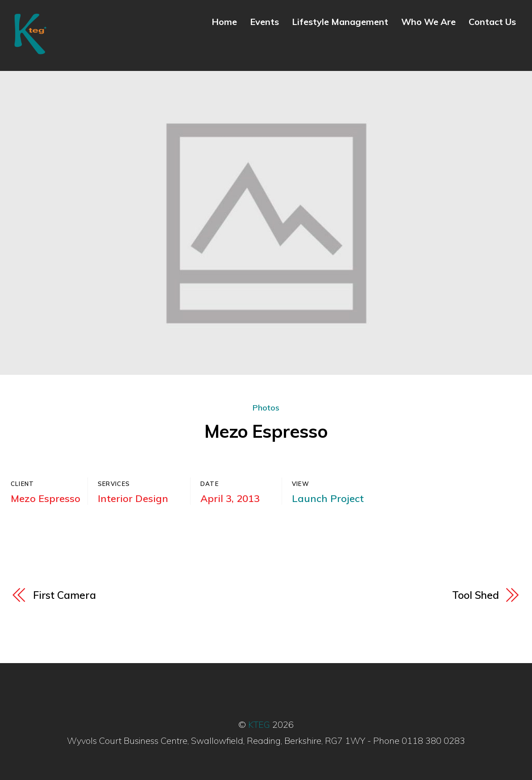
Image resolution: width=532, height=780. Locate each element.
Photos (266, 408)
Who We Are (428, 22)
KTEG (259, 724)
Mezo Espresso (266, 431)
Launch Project (328, 498)
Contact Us (492, 22)
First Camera (64, 595)
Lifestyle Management (340, 22)
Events (264, 22)
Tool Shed (476, 595)
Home (224, 22)
